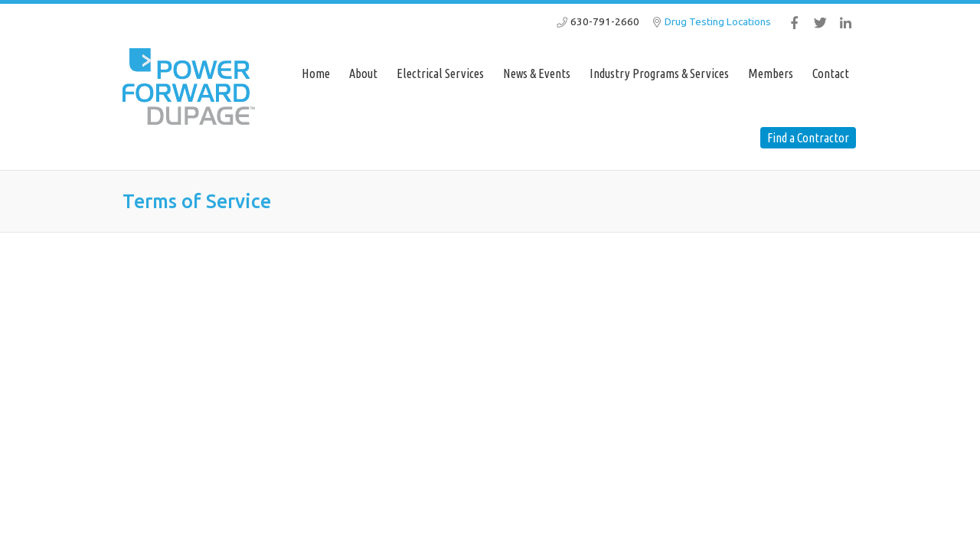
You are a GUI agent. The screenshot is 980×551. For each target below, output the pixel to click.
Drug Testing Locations (718, 21)
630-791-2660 (605, 21)
